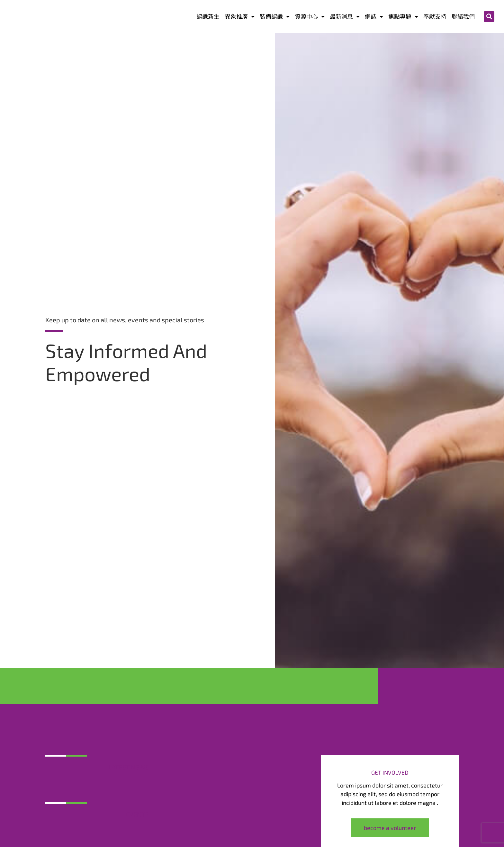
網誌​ (374, 17)
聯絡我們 (463, 16)
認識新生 (208, 16)
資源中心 (310, 17)
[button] (489, 17)
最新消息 (345, 17)
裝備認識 (275, 17)
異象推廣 (240, 17)
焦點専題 (403, 17)
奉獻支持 (435, 16)
